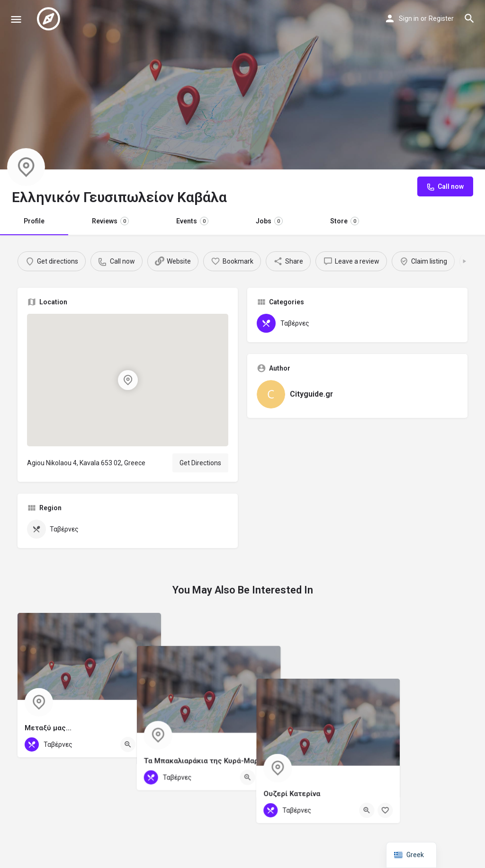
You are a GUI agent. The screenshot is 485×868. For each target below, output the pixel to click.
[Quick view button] (128, 744)
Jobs (269, 221)
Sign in (409, 18)
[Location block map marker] (127, 380)
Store (345, 221)
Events (192, 221)
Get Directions (200, 463)
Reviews (110, 221)
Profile (34, 221)
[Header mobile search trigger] (469, 18)
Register (441, 18)
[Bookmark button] (146, 744)
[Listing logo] (26, 167)
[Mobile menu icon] (16, 19)
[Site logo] (50, 19)
